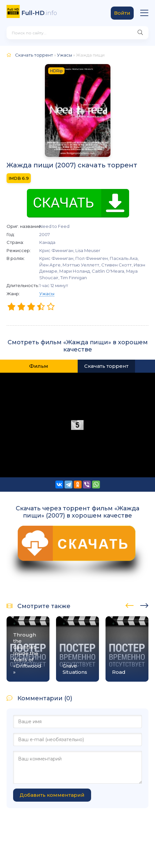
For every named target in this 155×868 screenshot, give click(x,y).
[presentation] (130, 604)
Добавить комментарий (52, 795)
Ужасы (47, 294)
